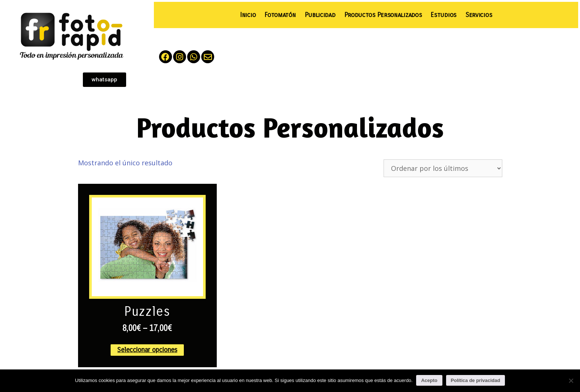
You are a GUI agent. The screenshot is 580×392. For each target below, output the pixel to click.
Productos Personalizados (383, 15)
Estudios (444, 15)
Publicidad (320, 15)
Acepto (429, 380)
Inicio (248, 15)
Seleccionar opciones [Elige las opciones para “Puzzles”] (147, 350)
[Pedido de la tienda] (443, 168)
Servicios (479, 15)
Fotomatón (280, 15)
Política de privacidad (476, 380)
